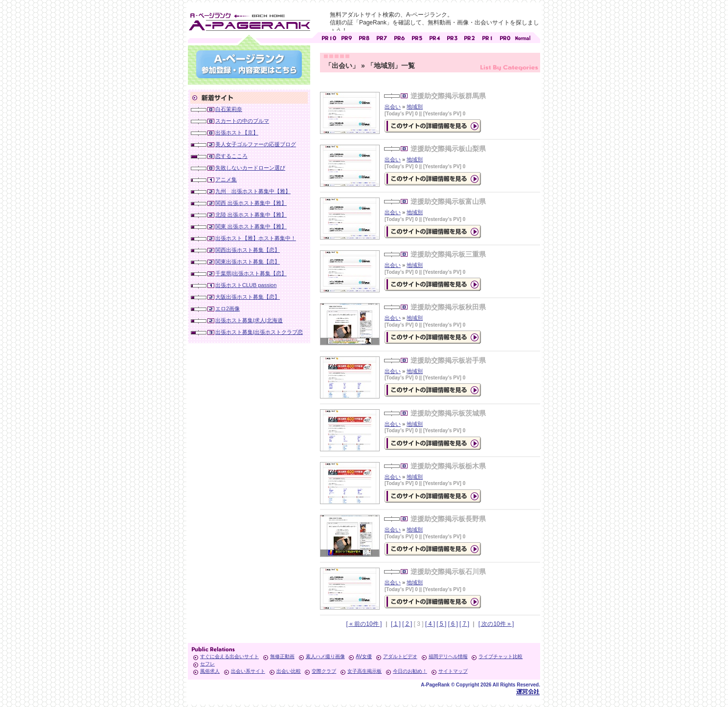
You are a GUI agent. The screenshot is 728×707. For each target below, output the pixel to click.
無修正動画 (282, 656)
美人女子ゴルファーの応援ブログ (256, 144)
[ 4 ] (430, 624)
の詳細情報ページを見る (433, 126)
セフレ (207, 664)
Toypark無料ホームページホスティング (528, 692)
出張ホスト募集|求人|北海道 (249, 320)
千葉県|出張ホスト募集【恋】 (251, 273)
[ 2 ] (407, 624)
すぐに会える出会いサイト (229, 656)
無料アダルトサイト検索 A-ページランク (249, 20)
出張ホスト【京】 (237, 133)
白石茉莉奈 (229, 109)
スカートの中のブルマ (242, 121)
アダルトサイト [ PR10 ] (329, 37)
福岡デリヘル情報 (448, 656)
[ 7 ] (464, 624)
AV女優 (364, 656)
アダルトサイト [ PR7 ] (382, 37)
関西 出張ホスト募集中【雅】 (251, 203)
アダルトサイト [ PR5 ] (417, 37)
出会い (393, 107)
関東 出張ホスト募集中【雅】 (251, 226)
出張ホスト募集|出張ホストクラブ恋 (259, 332)
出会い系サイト (248, 671)
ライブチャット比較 (500, 656)
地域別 (415, 107)
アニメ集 (226, 179)
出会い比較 (289, 671)
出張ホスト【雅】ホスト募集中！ (256, 238)
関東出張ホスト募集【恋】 (248, 262)
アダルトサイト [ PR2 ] (470, 37)
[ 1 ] (396, 624)
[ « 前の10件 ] (364, 624)
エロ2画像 (227, 309)
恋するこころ (231, 156)
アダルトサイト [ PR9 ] (346, 37)
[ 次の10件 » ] (496, 624)
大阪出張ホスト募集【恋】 (248, 297)
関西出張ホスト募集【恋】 (248, 250)
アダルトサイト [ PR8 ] (364, 37)
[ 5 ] (441, 624)
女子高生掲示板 (364, 671)
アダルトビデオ (400, 656)
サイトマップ (453, 671)
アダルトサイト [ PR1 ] (487, 37)
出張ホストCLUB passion (246, 285)
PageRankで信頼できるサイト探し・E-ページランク (523, 37)
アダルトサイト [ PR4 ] (434, 37)
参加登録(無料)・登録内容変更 (249, 64)
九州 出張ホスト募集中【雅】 (253, 191)
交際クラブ (324, 671)
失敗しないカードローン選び (250, 168)
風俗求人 (210, 671)
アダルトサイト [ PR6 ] (399, 37)
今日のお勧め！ (410, 671)
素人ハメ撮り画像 (325, 656)
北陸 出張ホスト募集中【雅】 (251, 215)
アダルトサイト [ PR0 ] (505, 37)
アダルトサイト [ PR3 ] (452, 37)
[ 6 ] (453, 624)
